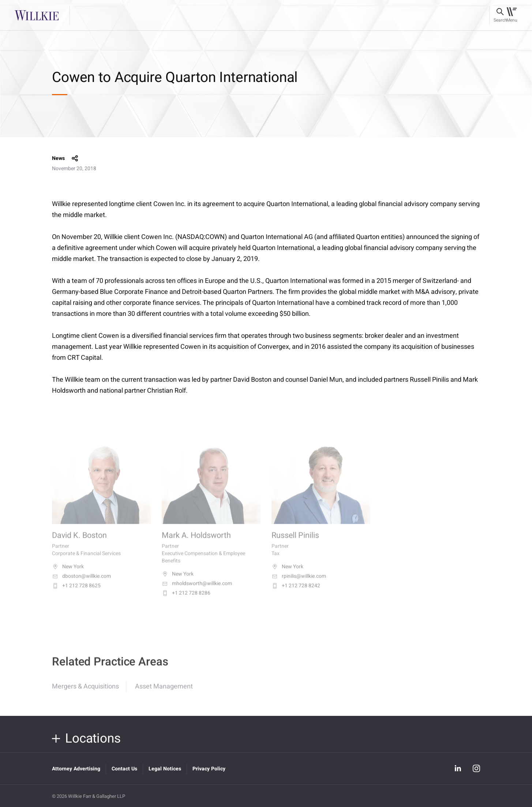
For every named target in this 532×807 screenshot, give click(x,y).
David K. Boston (79, 542)
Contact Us (124, 769)
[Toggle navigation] (512, 15)
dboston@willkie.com (81, 583)
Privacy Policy (209, 769)
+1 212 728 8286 (186, 600)
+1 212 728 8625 (76, 593)
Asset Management (164, 692)
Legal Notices (165, 769)
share (75, 158)
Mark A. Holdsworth (196, 542)
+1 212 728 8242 (296, 593)
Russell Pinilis (295, 542)
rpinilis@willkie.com (299, 583)
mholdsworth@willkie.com (197, 590)
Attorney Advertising (76, 769)
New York (68, 574)
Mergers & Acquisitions (85, 692)
